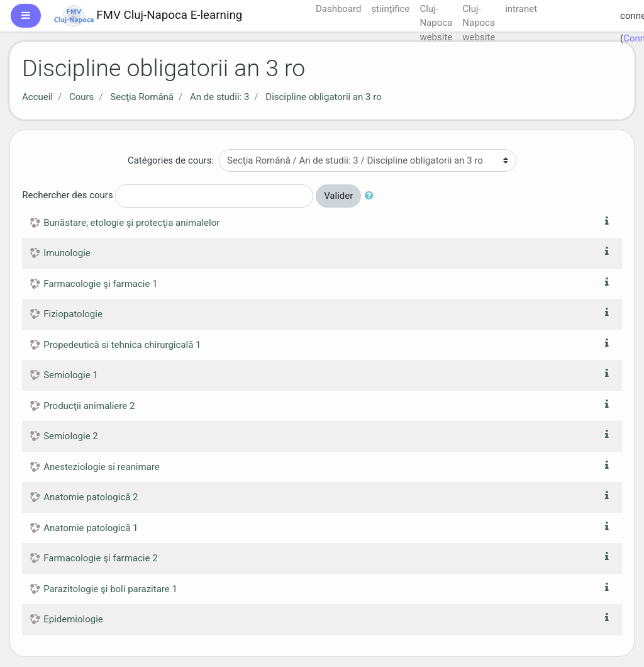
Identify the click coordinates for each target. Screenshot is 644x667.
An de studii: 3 (219, 97)
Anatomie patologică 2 (91, 497)
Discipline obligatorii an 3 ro (323, 97)
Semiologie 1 (71, 375)
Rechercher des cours (67, 195)
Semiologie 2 (71, 436)
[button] (372, 196)
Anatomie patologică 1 (91, 528)
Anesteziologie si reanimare (102, 467)
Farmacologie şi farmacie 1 (100, 284)
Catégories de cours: (171, 160)
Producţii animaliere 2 (89, 406)
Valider (338, 196)
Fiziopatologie (73, 314)
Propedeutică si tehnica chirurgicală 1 (122, 345)
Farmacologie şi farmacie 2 (100, 558)
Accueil (37, 97)
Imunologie (67, 253)
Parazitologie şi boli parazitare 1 (110, 589)
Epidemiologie (73, 619)
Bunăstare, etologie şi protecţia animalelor (131, 223)
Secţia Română (142, 97)
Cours (81, 97)
